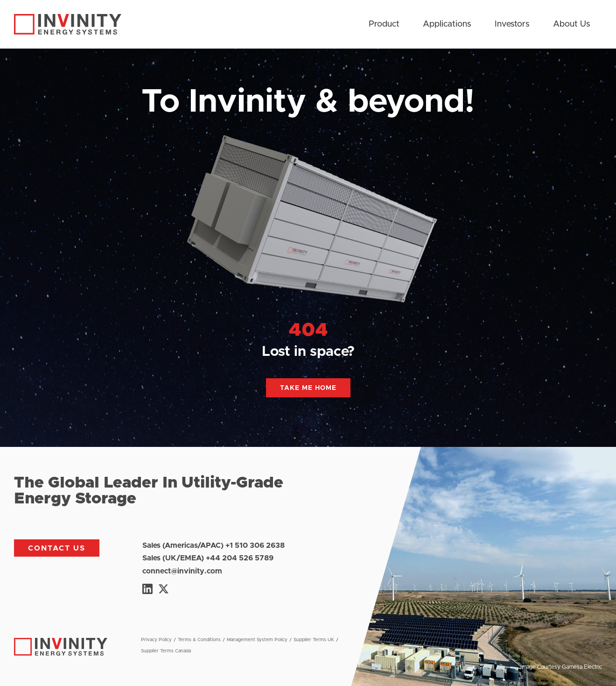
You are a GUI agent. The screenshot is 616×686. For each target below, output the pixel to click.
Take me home (308, 388)
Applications (447, 24)
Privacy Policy (156, 640)
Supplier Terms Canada (166, 651)
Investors (512, 24)
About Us (572, 24)
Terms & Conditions (199, 640)
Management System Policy (257, 640)
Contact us (57, 548)
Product (384, 24)
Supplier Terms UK (314, 640)
